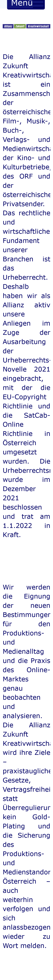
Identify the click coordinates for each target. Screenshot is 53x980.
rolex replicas (17, 552)
